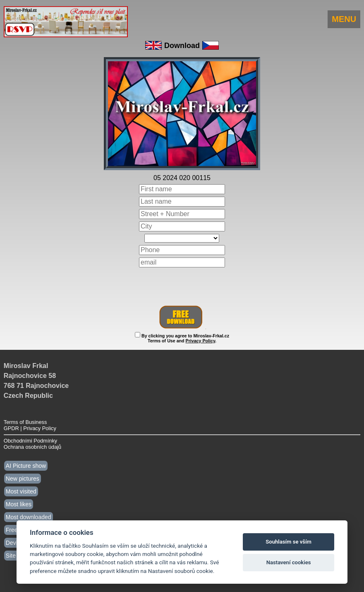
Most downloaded (29, 517)
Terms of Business (25, 422)
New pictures (23, 479)
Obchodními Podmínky (30, 441)
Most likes (19, 504)
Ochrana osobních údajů (32, 447)
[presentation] (182, 286)
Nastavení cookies (289, 562)
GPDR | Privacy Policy (30, 428)
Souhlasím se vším (289, 542)
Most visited (21, 491)
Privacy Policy (200, 341)
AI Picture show (26, 466)
